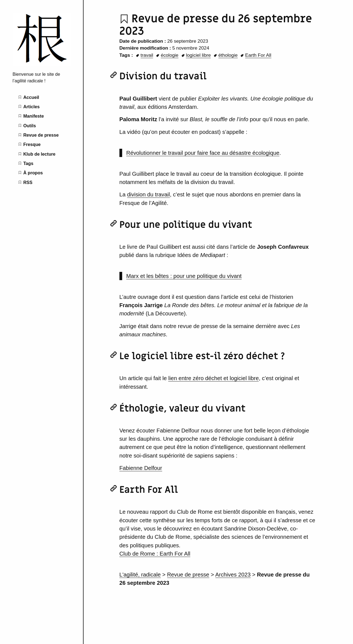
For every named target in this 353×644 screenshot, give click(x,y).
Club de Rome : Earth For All (155, 554)
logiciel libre (198, 55)
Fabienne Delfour (141, 468)
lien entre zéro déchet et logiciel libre (213, 378)
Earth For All (258, 55)
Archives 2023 (233, 575)
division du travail (149, 194)
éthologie (228, 55)
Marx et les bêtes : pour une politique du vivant (184, 276)
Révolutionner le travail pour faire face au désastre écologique (203, 153)
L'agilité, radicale (140, 575)
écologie (170, 55)
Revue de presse (188, 575)
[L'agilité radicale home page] (42, 64)
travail (147, 55)
